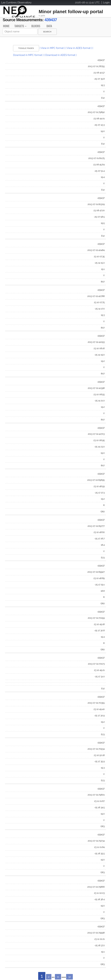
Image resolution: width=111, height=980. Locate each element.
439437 (51, 20)
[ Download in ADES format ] (60, 55)
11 (58, 977)
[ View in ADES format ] (79, 48)
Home (6, 26)
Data (49, 26)
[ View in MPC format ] (52, 48)
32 (69, 977)
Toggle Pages (26, 48)
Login (106, 3)
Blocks (36, 26)
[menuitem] (47, 32)
